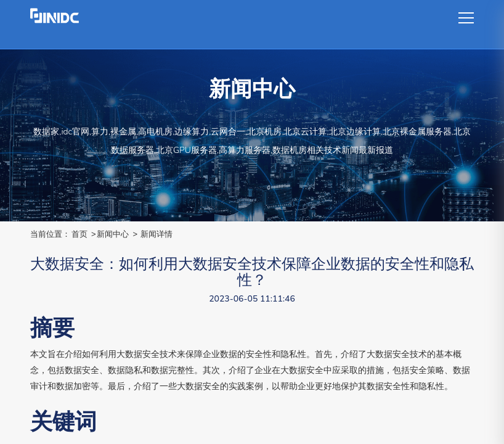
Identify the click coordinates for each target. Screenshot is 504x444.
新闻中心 (113, 234)
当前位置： (50, 234)
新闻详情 (156, 234)
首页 (79, 234)
